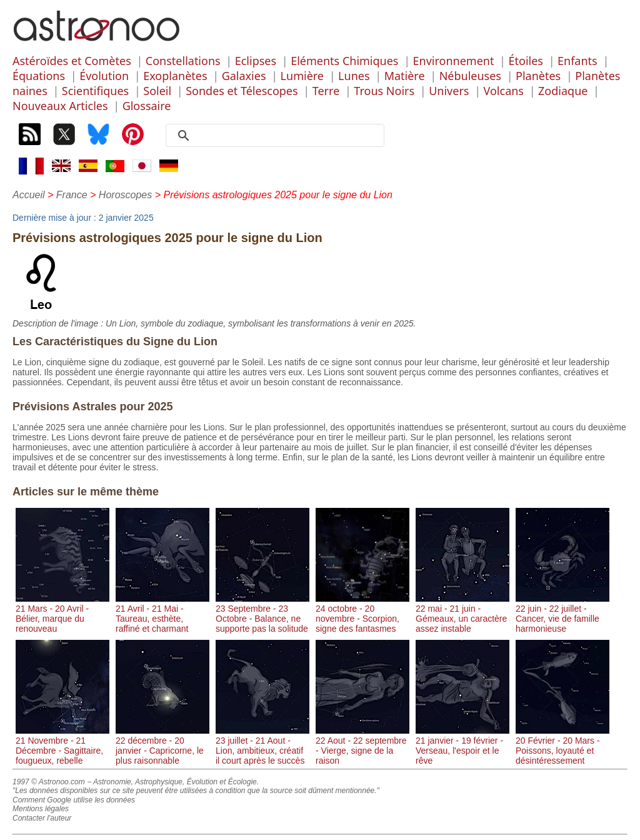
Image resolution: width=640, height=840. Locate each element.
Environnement (454, 61)
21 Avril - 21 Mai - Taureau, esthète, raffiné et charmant (162, 614)
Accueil (29, 195)
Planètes (538, 76)
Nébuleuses (470, 76)
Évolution (104, 76)
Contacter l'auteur (42, 818)
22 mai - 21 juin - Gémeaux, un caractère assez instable (462, 614)
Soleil (157, 91)
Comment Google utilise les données (74, 800)
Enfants (577, 61)
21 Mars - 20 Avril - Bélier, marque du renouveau (62, 614)
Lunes (354, 76)
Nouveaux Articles (60, 106)
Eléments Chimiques (344, 61)
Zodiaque (563, 91)
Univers (449, 91)
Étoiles (526, 61)
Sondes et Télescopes (242, 91)
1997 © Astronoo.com (49, 782)
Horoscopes (125, 195)
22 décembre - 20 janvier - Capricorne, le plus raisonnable (162, 746)
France (72, 195)
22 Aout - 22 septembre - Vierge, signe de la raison (362, 746)
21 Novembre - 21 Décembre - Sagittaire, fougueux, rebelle (62, 746)
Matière (405, 76)
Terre (326, 91)
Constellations (183, 61)
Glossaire (147, 106)
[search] (279, 136)
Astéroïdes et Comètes (72, 61)
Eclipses (256, 61)
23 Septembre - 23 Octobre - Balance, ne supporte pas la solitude (262, 614)
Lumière (302, 76)
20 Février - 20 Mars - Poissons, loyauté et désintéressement (562, 746)
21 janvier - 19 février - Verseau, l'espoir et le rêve (462, 746)
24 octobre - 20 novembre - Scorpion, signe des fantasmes (362, 614)
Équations (39, 76)
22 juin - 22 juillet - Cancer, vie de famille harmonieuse (562, 614)
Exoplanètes (175, 76)
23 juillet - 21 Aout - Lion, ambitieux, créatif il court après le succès (262, 746)
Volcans (504, 91)
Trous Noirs (384, 91)
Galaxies (244, 76)
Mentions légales (41, 809)
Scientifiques (95, 91)
